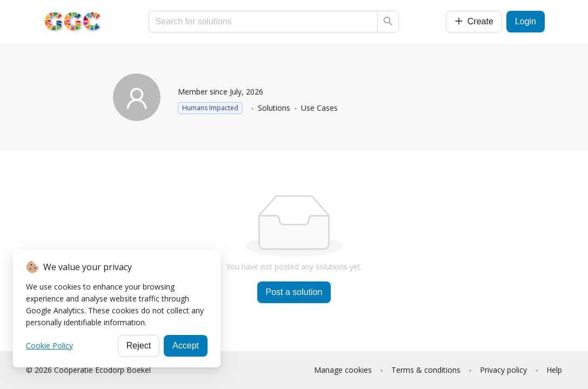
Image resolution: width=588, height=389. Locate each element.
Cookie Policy (49, 346)
